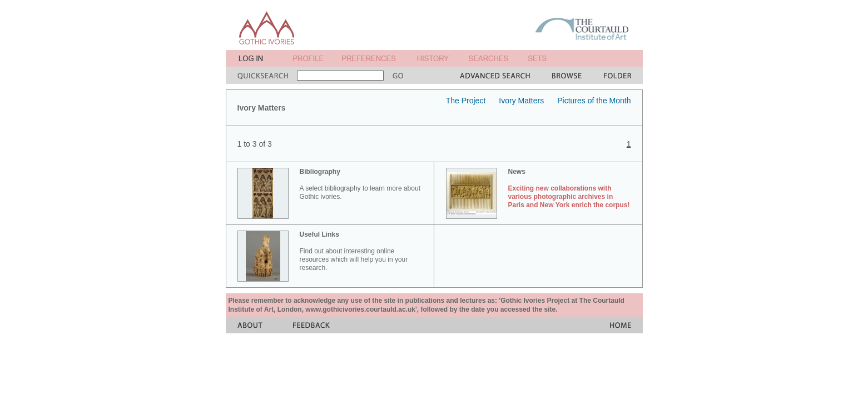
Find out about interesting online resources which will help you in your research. (354, 251)
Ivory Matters (521, 101)
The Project (466, 101)
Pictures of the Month (594, 101)
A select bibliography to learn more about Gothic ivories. (360, 184)
